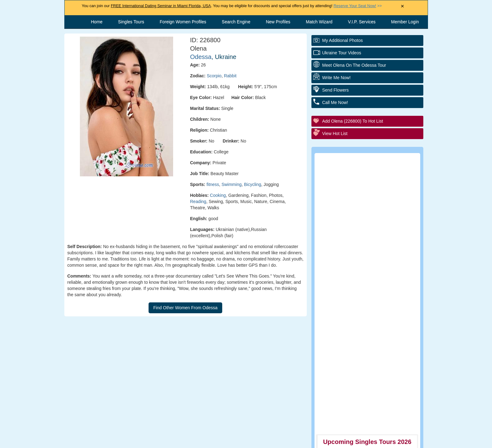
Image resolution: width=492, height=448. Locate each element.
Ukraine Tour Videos (342, 53)
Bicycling (253, 184)
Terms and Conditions (240, 440)
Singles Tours (131, 22)
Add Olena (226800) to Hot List (353, 121)
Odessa (201, 57)
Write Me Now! (337, 78)
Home (97, 22)
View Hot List (335, 133)
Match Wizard (319, 22)
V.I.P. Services (362, 22)
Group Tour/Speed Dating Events (371, 272)
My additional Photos (343, 40)
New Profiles (278, 22)
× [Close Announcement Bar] (402, 6)
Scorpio (214, 76)
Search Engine (236, 22)
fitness (213, 184)
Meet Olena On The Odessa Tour (354, 65)
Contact (195, 440)
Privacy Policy (291, 440)
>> (358, 6)
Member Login (405, 22)
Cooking (218, 195)
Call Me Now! (335, 102)
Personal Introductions (360, 238)
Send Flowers (336, 90)
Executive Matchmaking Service (370, 290)
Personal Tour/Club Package (366, 255)
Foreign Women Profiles (183, 22)
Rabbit (230, 76)
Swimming (232, 184)
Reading (198, 201)
